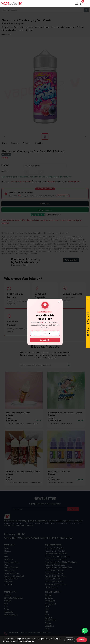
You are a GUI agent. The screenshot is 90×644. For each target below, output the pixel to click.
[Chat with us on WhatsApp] (85, 631)
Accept (82, 640)
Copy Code (45, 340)
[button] (86, 4)
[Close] (59, 302)
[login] (77, 3)
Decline (70, 640)
